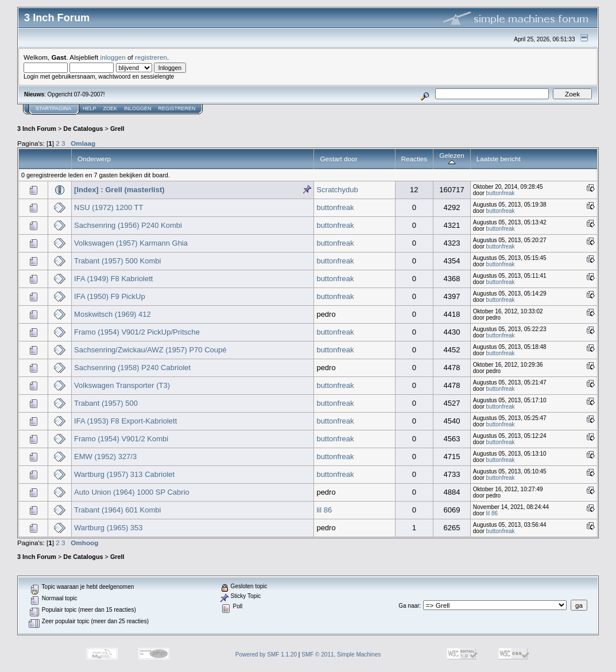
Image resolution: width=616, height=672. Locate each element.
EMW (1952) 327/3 (105, 457)
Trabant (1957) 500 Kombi (117, 261)
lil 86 (324, 510)
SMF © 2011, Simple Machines (341, 654)
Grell (117, 129)
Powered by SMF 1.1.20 (266, 654)
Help (90, 108)
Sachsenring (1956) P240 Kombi (128, 225)
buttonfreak (501, 193)
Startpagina (53, 108)
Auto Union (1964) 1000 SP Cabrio (132, 492)
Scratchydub (337, 190)
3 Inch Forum (37, 129)
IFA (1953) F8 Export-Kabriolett (125, 421)
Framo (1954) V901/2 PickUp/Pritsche (137, 332)
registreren (151, 57)
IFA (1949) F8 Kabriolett (113, 279)
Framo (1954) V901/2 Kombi (121, 439)
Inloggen (138, 108)
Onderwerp (94, 159)
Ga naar (409, 606)
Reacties (414, 159)
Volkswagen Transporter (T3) (122, 385)
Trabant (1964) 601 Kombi (117, 510)
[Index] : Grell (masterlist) (119, 190)
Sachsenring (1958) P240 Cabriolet (132, 368)
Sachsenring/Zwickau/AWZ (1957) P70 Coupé (150, 350)
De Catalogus (83, 129)
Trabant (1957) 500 (106, 403)
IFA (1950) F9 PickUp (110, 296)
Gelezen (452, 159)
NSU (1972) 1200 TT (109, 207)
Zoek (111, 108)
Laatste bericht (499, 159)
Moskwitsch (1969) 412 (113, 314)
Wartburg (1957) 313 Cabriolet (124, 474)
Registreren (177, 108)
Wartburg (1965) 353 (108, 528)
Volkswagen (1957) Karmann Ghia (131, 243)
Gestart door (338, 159)
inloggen (113, 57)
